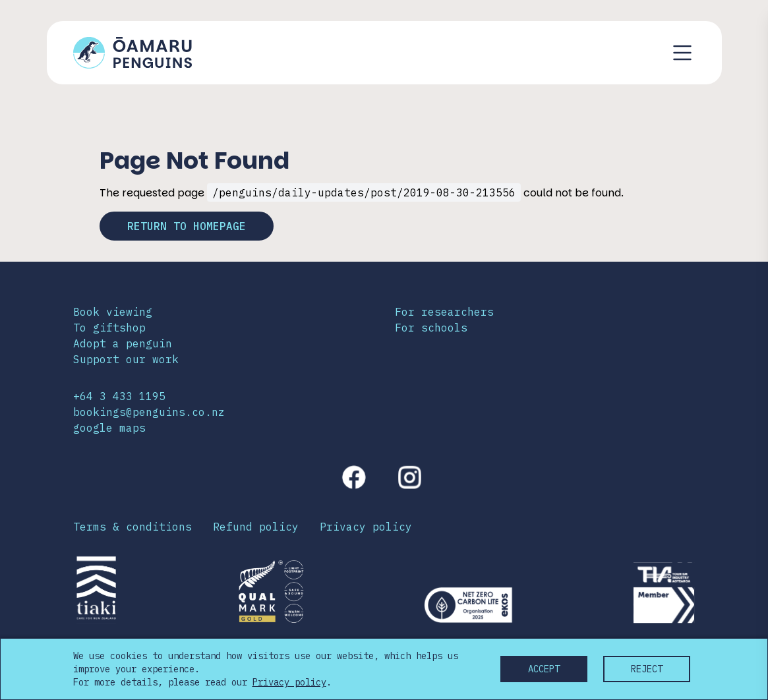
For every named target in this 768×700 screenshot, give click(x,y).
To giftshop (109, 328)
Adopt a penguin (123, 343)
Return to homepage (187, 226)
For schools (431, 328)
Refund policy (256, 527)
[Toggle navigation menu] (682, 53)
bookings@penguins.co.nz (149, 412)
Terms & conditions (133, 527)
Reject (647, 669)
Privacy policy (366, 527)
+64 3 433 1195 (119, 396)
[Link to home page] (133, 53)
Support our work (126, 359)
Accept (544, 669)
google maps (109, 428)
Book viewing (113, 312)
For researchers (444, 312)
